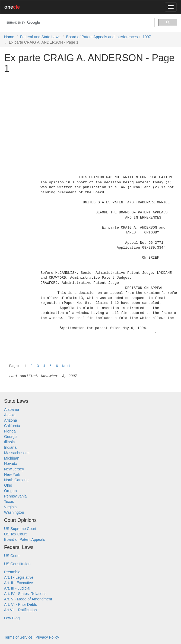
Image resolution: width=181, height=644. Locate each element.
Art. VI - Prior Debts (20, 604)
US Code (12, 556)
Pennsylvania (15, 496)
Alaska (10, 415)
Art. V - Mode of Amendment (28, 599)
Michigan (12, 458)
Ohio (8, 485)
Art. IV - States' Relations (25, 594)
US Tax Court (15, 534)
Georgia (11, 437)
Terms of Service (18, 637)
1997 (147, 37)
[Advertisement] (90, 116)
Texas (9, 502)
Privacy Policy (47, 637)
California (12, 426)
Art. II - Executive (19, 583)
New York (12, 474)
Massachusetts (17, 453)
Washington (14, 512)
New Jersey (14, 469)
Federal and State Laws (40, 37)
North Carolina (16, 480)
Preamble (12, 572)
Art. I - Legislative (19, 577)
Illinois (9, 442)
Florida (10, 431)
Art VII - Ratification (20, 610)
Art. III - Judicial (17, 588)
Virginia (10, 507)
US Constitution (17, 564)
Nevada (11, 464)
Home (9, 37)
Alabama (12, 409)
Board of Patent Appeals (25, 539)
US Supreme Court (20, 529)
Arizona (10, 420)
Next (66, 366)
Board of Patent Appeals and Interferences (102, 37)
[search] (79, 23)
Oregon (10, 491)
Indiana (10, 447)
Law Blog (12, 618)
